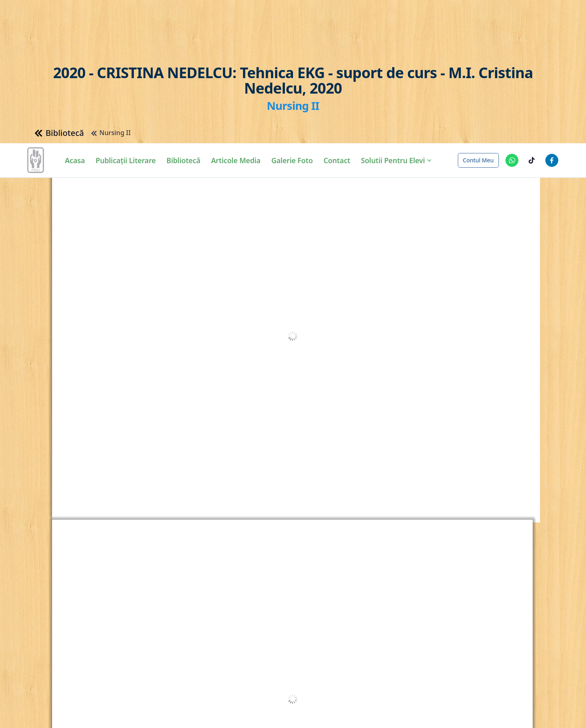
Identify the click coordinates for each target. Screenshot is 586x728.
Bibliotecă (185, 20)
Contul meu (478, 20)
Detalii (319, 716)
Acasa (77, 20)
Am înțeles (536, 717)
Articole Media (238, 20)
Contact (339, 20)
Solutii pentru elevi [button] (395, 20)
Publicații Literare (128, 20)
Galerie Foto (294, 20)
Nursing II (109, 40)
